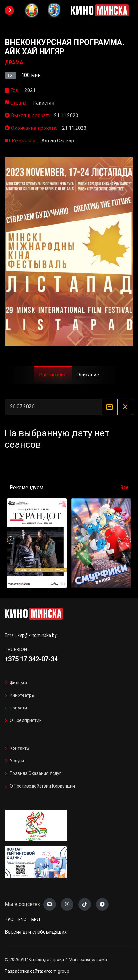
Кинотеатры (22, 695)
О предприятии (26, 720)
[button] (127, 540)
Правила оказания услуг (35, 773)
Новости (18, 708)
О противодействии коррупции (42, 786)
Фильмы (18, 683)
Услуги (17, 761)
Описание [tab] (88, 375)
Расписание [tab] (53, 375)
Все (124, 487)
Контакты (20, 748)
